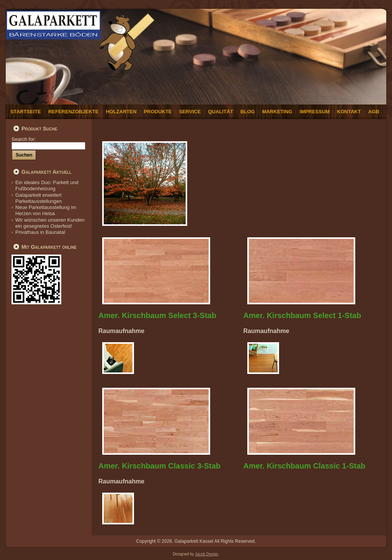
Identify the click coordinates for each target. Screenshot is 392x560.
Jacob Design (207, 554)
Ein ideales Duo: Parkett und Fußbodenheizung (47, 185)
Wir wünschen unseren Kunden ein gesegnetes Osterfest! (50, 223)
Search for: (48, 142)
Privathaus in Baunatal (40, 232)
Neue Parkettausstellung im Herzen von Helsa (46, 210)
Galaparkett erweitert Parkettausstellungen (38, 198)
